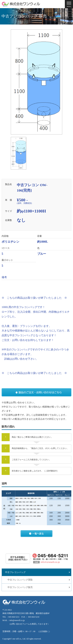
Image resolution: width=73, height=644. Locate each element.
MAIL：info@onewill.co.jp (14, 620)
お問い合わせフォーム (20, 624)
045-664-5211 (14, 617)
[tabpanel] (36, 82)
